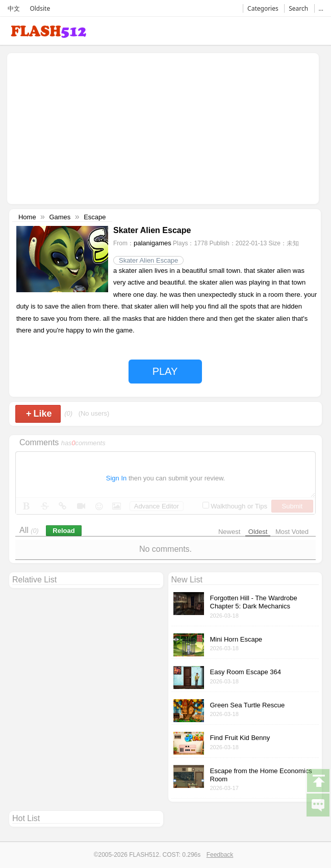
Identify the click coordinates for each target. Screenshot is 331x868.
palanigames (152, 243)
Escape (95, 217)
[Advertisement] (96, 127)
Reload (63, 531)
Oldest (258, 532)
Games (60, 217)
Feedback (220, 855)
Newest (229, 532)
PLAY (165, 371)
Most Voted (292, 532)
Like (39, 414)
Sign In (116, 478)
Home (27, 217)
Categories (263, 8)
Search (298, 8)
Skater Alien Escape (148, 260)
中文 (14, 8)
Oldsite (40, 8)
